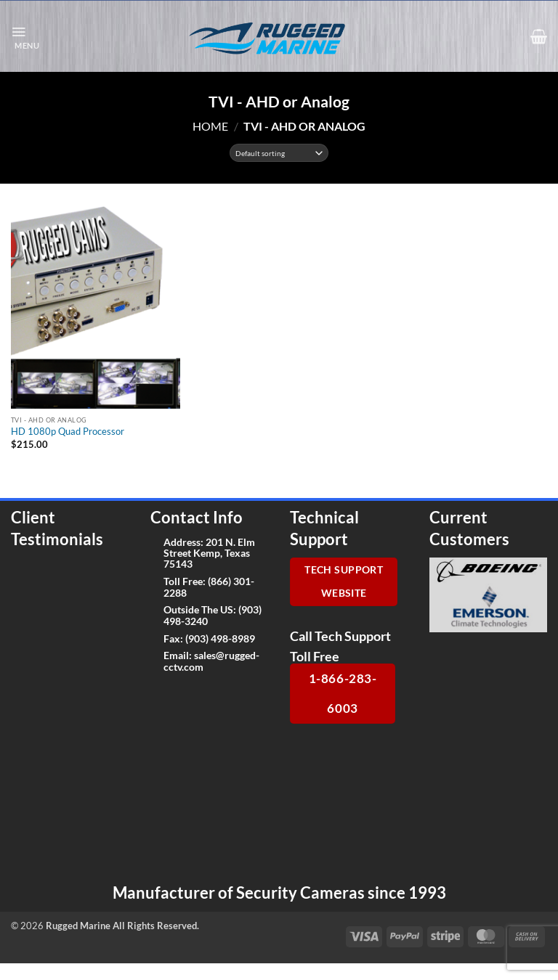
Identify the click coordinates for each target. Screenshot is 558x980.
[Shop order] (279, 153)
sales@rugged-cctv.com (211, 661)
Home (210, 126)
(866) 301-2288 (209, 587)
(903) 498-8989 (220, 638)
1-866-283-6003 (343, 693)
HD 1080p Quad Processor (68, 432)
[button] (25, 37)
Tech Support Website (344, 582)
